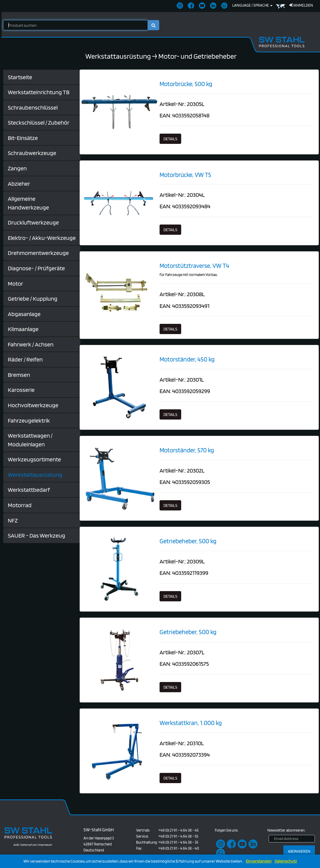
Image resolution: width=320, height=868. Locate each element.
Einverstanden (259, 861)
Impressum (45, 845)
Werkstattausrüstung (118, 56)
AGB (16, 845)
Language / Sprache (252, 5)
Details (170, 139)
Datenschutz (286, 861)
